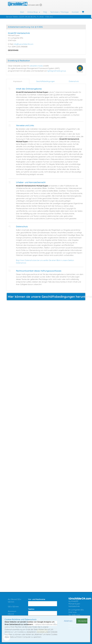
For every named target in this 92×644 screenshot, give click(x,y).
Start (22, 12)
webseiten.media (36, 66)
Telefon (31, 609)
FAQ (45, 12)
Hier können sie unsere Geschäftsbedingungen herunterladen (47, 297)
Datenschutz (74, 81)
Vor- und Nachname (37, 599)
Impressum (18, 81)
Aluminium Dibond (12, 613)
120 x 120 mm (13, 607)
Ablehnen (68, 621)
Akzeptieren (83, 621)
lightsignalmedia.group (57, 71)
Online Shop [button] (34, 12)
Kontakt (75, 12)
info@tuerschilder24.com (23, 44)
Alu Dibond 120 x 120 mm (14, 601)
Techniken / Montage (59, 12)
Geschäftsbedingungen (45, 81)
